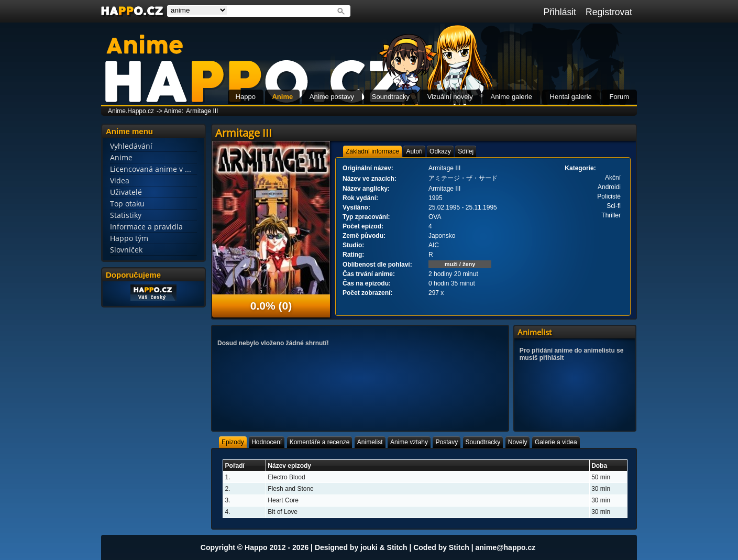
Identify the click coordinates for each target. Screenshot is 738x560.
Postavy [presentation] (447, 442)
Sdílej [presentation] (466, 151)
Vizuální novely (450, 97)
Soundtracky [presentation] (483, 442)
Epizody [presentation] (233, 442)
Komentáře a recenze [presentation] (320, 442)
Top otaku (127, 204)
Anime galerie (511, 97)
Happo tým (129, 238)
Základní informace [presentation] (372, 151)
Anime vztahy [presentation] (409, 442)
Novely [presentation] (518, 442)
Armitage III (202, 111)
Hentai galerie (571, 97)
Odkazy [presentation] (440, 151)
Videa (120, 180)
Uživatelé (126, 192)
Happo (246, 97)
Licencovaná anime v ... (151, 169)
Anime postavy (332, 97)
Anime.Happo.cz (131, 111)
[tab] (372, 151)
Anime (282, 97)
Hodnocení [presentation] (267, 442)
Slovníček (126, 250)
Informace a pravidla (146, 227)
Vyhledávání (131, 146)
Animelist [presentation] (370, 442)
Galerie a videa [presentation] (556, 442)
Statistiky (126, 215)
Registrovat (609, 12)
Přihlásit (560, 12)
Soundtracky (391, 97)
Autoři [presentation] (414, 151)
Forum (619, 97)
